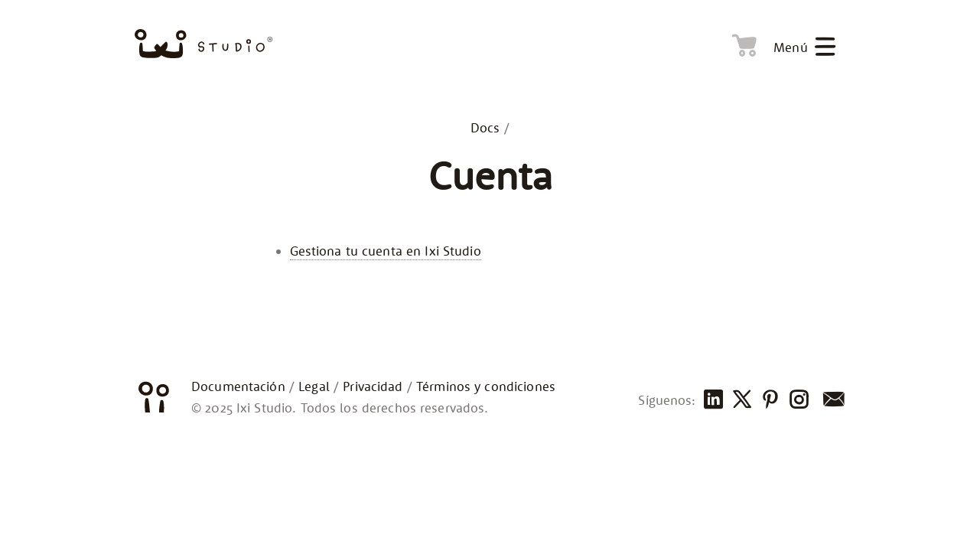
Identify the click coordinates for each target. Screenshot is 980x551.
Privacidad (373, 386)
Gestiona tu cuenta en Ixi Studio (386, 251)
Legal (314, 386)
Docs (485, 128)
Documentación (238, 386)
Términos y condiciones (486, 386)
